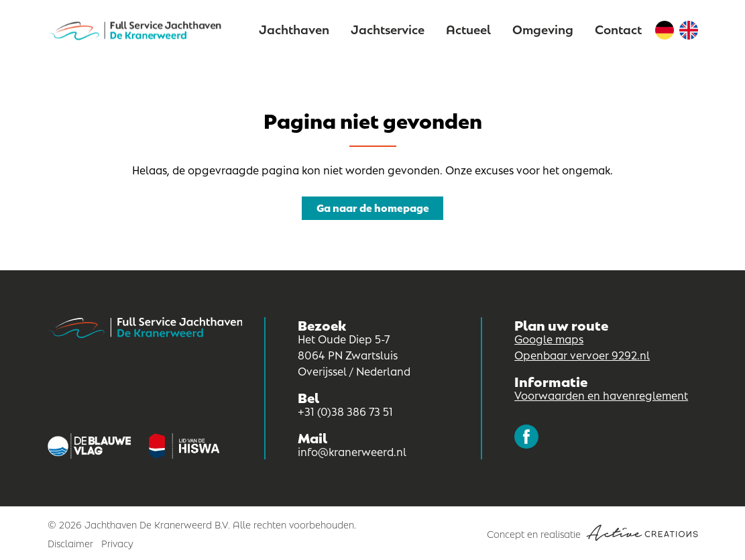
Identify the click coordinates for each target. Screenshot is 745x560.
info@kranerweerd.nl (352, 451)
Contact (618, 29)
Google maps (549, 338)
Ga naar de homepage (373, 207)
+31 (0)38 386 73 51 (345, 411)
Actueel (468, 29)
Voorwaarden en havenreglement (601, 395)
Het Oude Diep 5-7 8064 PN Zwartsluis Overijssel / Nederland (354, 354)
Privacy (117, 543)
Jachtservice (388, 29)
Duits (665, 30)
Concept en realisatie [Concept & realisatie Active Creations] (592, 533)
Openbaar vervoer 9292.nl (582, 354)
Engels (689, 30)
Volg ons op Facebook (526, 437)
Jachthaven (294, 29)
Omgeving (543, 29)
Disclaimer (70, 543)
